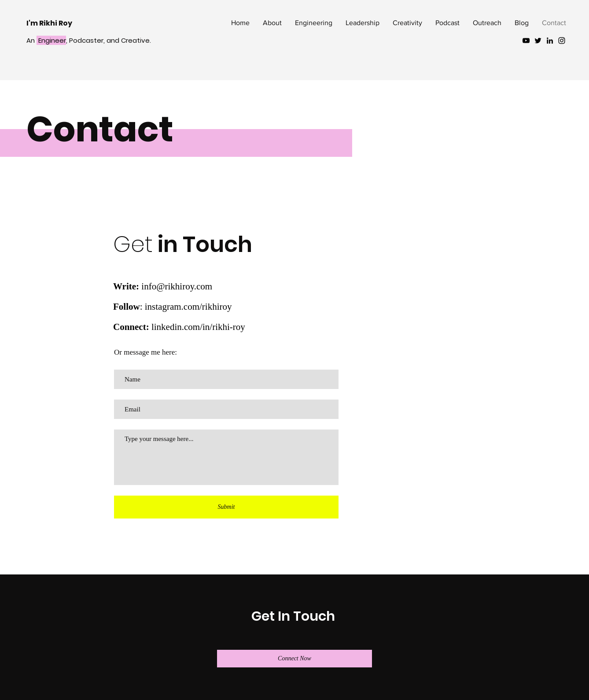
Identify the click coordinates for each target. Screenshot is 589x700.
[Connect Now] (294, 659)
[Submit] (226, 507)
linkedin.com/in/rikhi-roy (198, 327)
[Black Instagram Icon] (562, 41)
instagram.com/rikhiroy (188, 307)
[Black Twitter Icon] (538, 41)
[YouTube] (526, 41)
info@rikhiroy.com (177, 286)
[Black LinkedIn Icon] (550, 41)
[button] (314, 23)
